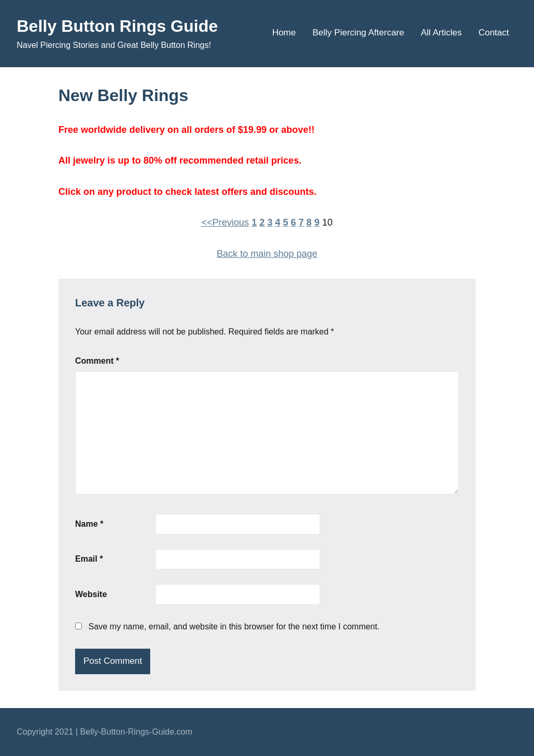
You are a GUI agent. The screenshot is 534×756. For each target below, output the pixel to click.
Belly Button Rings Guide (117, 26)
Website (91, 594)
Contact (494, 33)
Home (284, 33)
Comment (97, 361)
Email (89, 559)
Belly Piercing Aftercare (358, 33)
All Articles (441, 33)
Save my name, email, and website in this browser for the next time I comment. (234, 627)
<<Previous (225, 222)
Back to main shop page (267, 254)
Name (89, 524)
